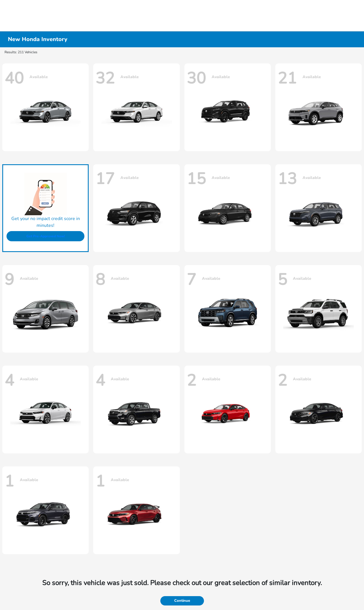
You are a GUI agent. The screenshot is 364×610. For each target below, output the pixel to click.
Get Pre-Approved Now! (46, 236)
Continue (182, 601)
